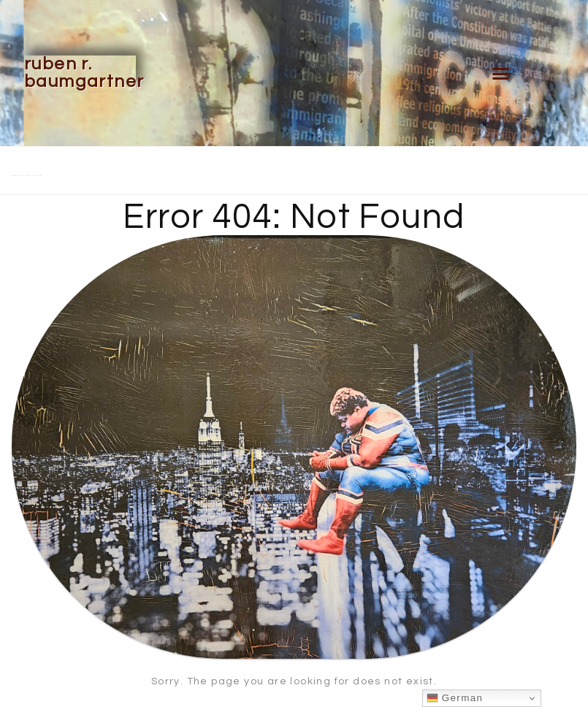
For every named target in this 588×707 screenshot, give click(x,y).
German (455, 698)
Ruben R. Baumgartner (84, 73)
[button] (501, 73)
